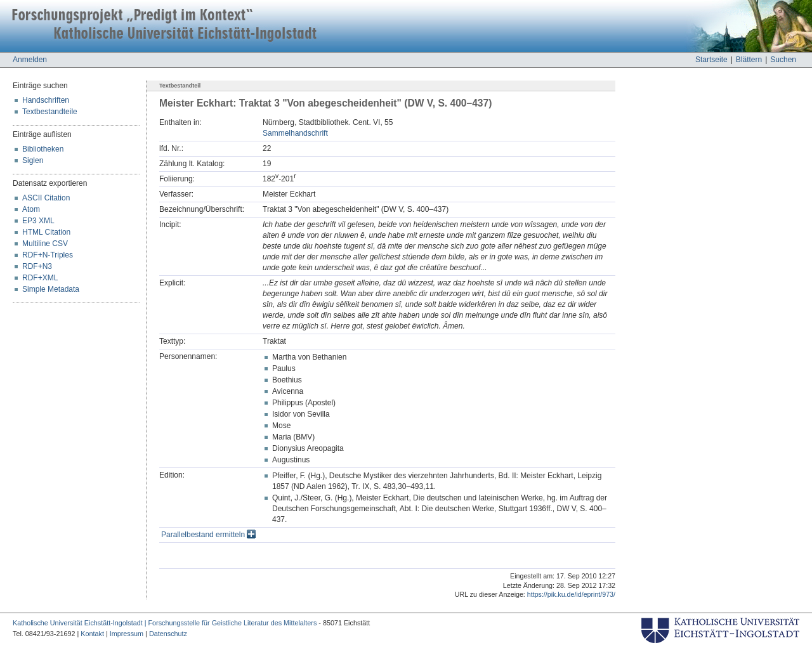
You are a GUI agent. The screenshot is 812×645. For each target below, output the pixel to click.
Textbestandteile (50, 112)
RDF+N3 (37, 266)
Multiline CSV (45, 244)
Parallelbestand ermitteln (208, 535)
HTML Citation (46, 232)
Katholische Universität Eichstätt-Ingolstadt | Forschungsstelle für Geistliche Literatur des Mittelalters (165, 623)
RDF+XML (40, 278)
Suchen (783, 60)
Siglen (33, 160)
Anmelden (30, 60)
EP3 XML (38, 221)
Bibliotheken (43, 149)
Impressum (127, 634)
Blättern (749, 60)
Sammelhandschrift (295, 133)
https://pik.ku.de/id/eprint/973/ (571, 594)
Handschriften (46, 100)
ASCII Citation (46, 198)
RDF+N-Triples (48, 255)
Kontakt (92, 634)
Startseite (711, 60)
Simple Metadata (51, 289)
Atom (31, 209)
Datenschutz (168, 634)
